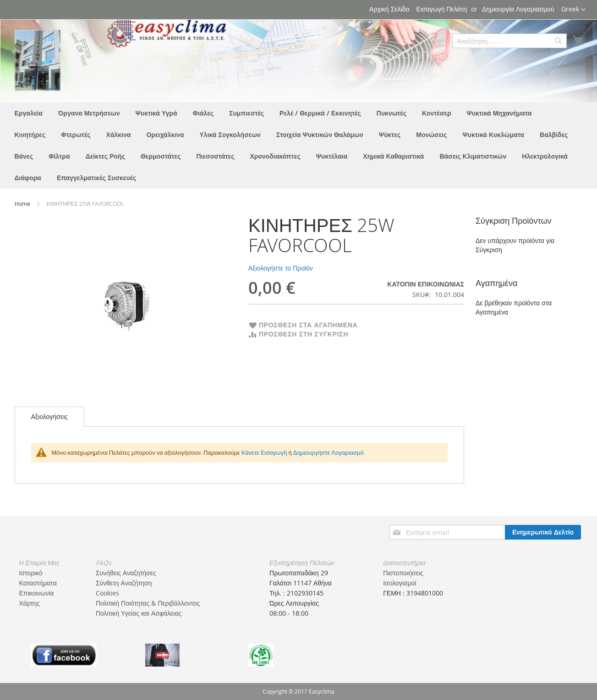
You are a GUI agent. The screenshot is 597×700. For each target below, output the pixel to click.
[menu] (299, 145)
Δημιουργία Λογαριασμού (518, 9)
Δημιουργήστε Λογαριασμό (329, 452)
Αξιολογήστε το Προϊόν (281, 268)
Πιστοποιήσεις (403, 573)
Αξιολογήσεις (49, 416)
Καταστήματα (38, 583)
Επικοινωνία (37, 593)
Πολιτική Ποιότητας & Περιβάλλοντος (148, 603)
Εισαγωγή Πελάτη (442, 9)
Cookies (107, 593)
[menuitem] (29, 113)
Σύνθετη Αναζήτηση (124, 583)
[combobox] (509, 41)
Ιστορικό (31, 573)
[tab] (49, 417)
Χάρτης (30, 603)
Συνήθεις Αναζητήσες (126, 573)
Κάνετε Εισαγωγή (264, 452)
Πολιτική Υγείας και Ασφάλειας (139, 613)
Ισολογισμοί (400, 583)
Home (23, 204)
